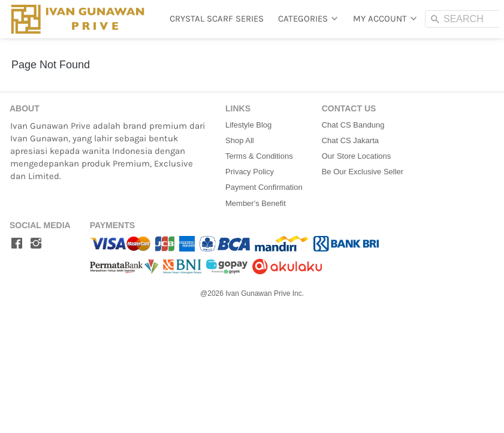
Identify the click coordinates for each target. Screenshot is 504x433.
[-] (17, 244)
